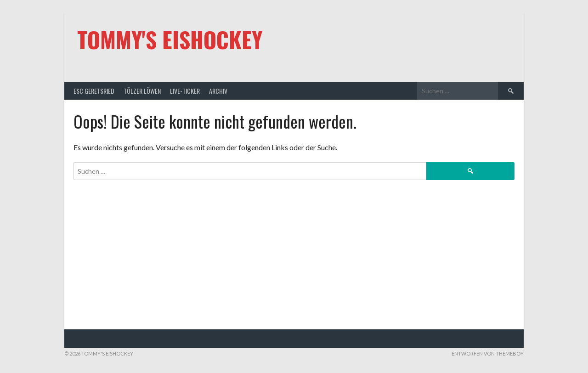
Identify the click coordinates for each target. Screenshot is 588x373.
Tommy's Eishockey (170, 39)
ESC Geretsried (94, 91)
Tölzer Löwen (142, 91)
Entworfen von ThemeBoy (488, 353)
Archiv (218, 91)
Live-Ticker (185, 91)
